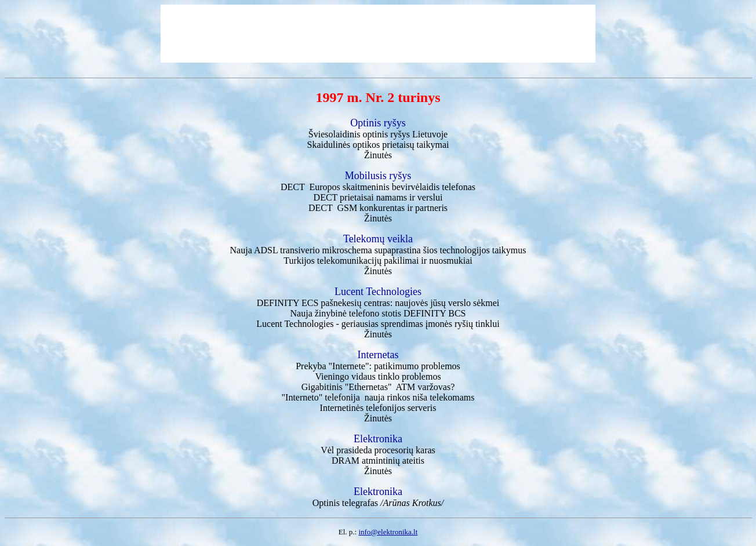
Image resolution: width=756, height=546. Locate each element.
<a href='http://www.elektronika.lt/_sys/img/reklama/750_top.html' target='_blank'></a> (378, 34)
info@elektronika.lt (388, 532)
